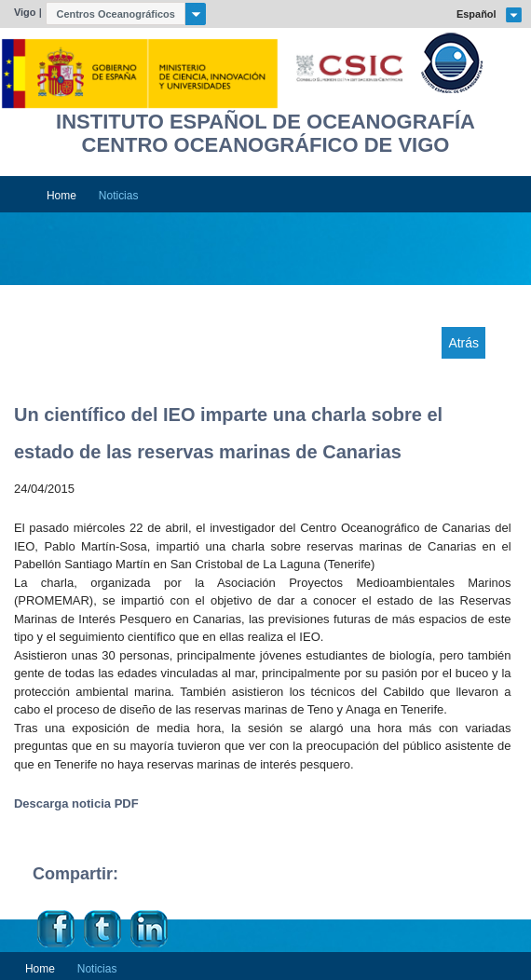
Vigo (25, 12)
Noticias (119, 196)
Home (61, 196)
